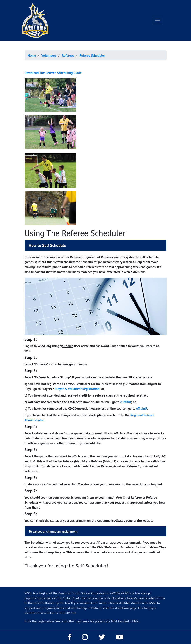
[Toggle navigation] (157, 20)
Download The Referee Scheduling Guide (53, 73)
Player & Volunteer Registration (77, 389)
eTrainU (125, 402)
